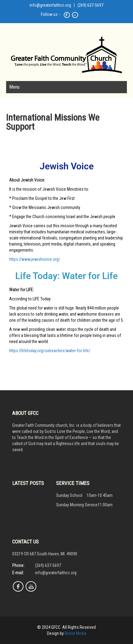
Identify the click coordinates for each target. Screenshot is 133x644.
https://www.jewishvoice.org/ (35, 259)
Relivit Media (75, 633)
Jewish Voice (67, 166)
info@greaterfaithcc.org (50, 5)
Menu (14, 87)
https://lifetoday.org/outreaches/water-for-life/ (50, 351)
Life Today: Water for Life (66, 276)
